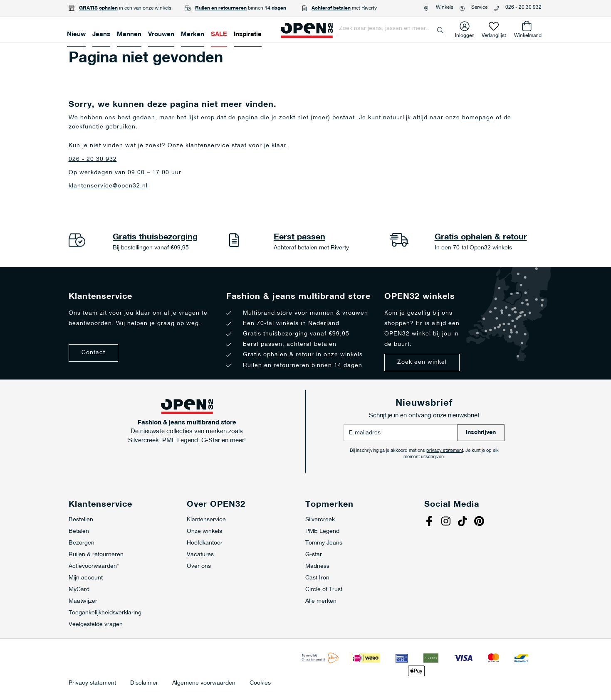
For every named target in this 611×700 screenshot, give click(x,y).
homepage (478, 118)
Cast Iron (317, 578)
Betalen (79, 531)
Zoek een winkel (422, 362)
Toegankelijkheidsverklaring (105, 613)
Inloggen (465, 34)
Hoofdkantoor (205, 543)
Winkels (445, 7)
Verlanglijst (494, 34)
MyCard (79, 590)
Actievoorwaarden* (94, 566)
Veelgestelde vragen (96, 625)
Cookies (260, 683)
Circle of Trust (324, 590)
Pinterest (480, 522)
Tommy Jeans (324, 543)
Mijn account (86, 578)
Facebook (430, 522)
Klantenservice (206, 520)
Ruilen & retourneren (96, 555)
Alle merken (321, 601)
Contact (93, 353)
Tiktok (464, 522)
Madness (317, 566)
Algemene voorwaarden (204, 683)
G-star (314, 555)
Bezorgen (82, 543)
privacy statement (445, 451)
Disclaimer (144, 683)
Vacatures (200, 555)
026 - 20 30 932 (523, 7)
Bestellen (81, 520)
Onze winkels (204, 531)
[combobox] (392, 29)
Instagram (447, 522)
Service (479, 7)
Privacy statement (92, 683)
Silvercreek (320, 520)
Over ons (199, 566)
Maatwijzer (83, 601)
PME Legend (322, 531)
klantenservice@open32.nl (108, 186)
